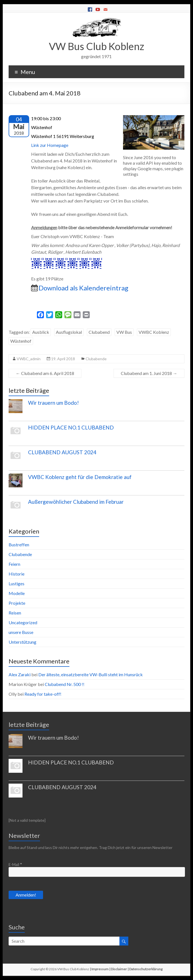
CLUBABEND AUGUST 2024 (62, 452)
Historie (17, 574)
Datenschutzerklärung (146, 969)
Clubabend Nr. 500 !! (65, 684)
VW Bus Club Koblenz (96, 46)
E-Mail (15, 864)
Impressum (100, 969)
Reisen (15, 613)
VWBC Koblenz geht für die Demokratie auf (80, 477)
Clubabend (99, 332)
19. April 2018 (63, 359)
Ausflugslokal (69, 332)
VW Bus (124, 332)
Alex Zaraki (20, 674)
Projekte (17, 603)
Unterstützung (22, 642)
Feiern (14, 564)
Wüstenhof (21, 341)
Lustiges (17, 583)
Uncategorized (23, 622)
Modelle (17, 593)
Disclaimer (119, 969)
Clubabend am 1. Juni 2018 (149, 373)
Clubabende (96, 359)
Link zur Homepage (50, 145)
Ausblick (41, 332)
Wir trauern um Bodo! (53, 403)
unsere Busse (21, 632)
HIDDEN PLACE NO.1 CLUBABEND (71, 427)
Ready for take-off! (43, 694)
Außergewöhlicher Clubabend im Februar (76, 502)
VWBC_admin (29, 359)
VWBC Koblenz (154, 332)
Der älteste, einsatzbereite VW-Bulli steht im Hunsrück (91, 674)
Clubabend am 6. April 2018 (45, 373)
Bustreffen (19, 545)
